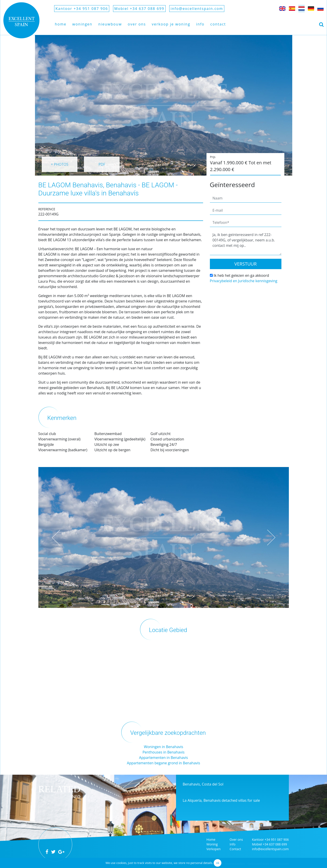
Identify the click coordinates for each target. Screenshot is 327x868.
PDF (102, 164)
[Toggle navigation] (321, 24)
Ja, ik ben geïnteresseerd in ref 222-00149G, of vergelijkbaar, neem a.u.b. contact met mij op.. (246, 243)
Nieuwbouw (110, 24)
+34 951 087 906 (277, 839)
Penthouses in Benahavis (163, 752)
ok (218, 863)
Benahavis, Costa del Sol (203, 784)
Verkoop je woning (171, 24)
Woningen (82, 24)
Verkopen (214, 849)
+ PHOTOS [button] (59, 164)
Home (61, 24)
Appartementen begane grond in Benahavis (163, 763)
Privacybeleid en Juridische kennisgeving (244, 281)
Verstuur (246, 264)
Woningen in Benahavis (163, 747)
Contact (218, 24)
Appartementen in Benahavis (163, 758)
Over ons (137, 24)
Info (200, 24)
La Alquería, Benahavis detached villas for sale (221, 800)
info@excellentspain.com (197, 9)
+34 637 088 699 (275, 844)
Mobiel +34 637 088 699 (139, 9)
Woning (212, 844)
